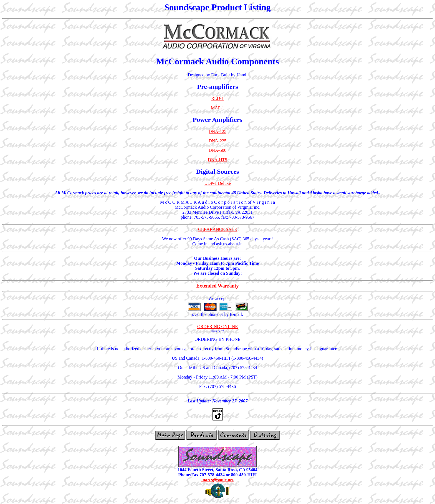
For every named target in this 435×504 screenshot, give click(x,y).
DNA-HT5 (217, 160)
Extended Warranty (217, 286)
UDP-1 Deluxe (217, 183)
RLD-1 (217, 98)
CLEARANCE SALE (217, 229)
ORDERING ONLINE (217, 327)
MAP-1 (217, 108)
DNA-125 (217, 131)
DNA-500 (217, 150)
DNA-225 (217, 141)
